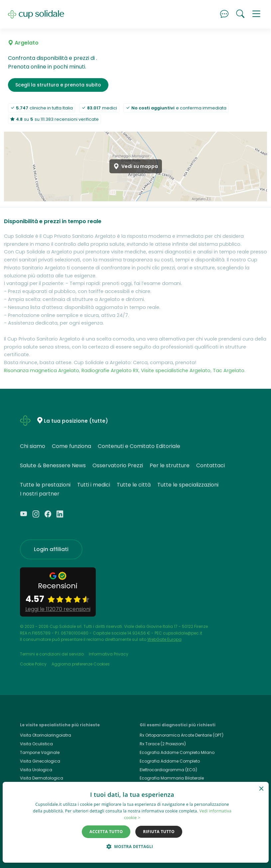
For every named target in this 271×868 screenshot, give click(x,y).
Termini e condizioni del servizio (52, 654)
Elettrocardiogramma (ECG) (168, 770)
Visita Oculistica (36, 744)
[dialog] (136, 822)
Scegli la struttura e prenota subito (58, 85)
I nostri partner (40, 494)
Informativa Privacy (109, 654)
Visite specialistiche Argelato (176, 370)
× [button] (261, 789)
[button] (256, 14)
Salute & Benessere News (53, 465)
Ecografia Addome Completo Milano (177, 752)
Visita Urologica (36, 770)
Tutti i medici (94, 485)
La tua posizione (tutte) (76, 421)
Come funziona (71, 446)
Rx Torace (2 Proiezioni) (163, 744)
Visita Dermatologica (42, 778)
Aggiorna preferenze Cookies (81, 664)
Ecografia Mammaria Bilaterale (172, 778)
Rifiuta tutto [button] (159, 832)
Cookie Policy (33, 664)
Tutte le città (134, 485)
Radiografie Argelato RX (110, 370)
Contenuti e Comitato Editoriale (139, 446)
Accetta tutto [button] (106, 832)
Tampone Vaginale (40, 752)
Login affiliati (51, 549)
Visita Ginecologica (40, 761)
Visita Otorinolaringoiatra (46, 735)
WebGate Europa (164, 639)
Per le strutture (170, 465)
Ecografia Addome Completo (170, 761)
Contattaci (210, 465)
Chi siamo (33, 446)
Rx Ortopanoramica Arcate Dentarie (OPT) (182, 735)
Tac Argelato (229, 370)
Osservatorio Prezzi (118, 465)
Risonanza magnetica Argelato (42, 370)
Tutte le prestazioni (45, 485)
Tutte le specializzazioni (188, 485)
